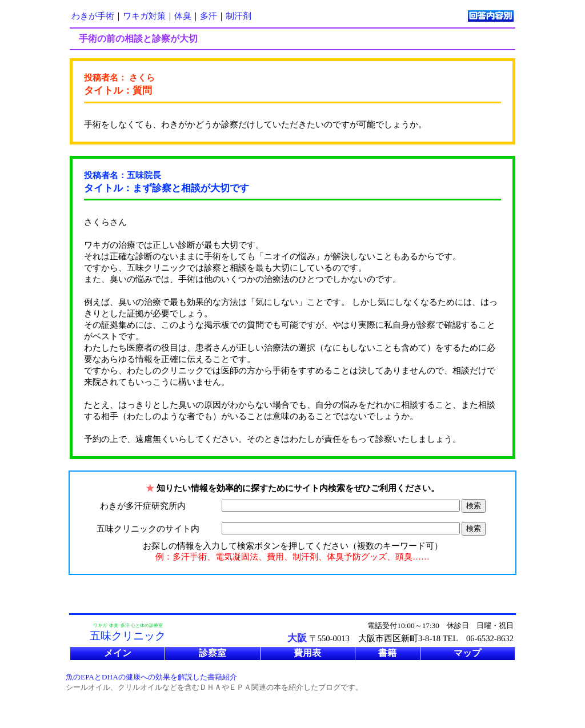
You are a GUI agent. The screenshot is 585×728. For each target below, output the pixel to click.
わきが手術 (93, 16)
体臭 (183, 16)
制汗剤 (239, 16)
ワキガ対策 (144, 16)
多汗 (209, 16)
